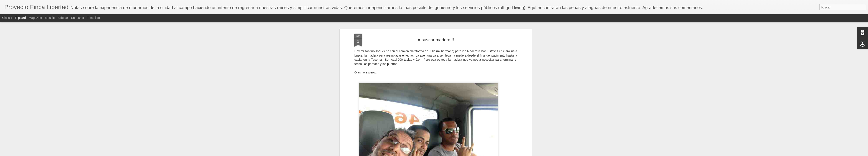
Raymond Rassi (455, 37)
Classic (7, 18)
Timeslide (93, 18)
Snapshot (78, 18)
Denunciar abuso (465, 154)
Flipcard (20, 18)
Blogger (451, 154)
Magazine (35, 18)
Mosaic (50, 18)
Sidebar (63, 18)
